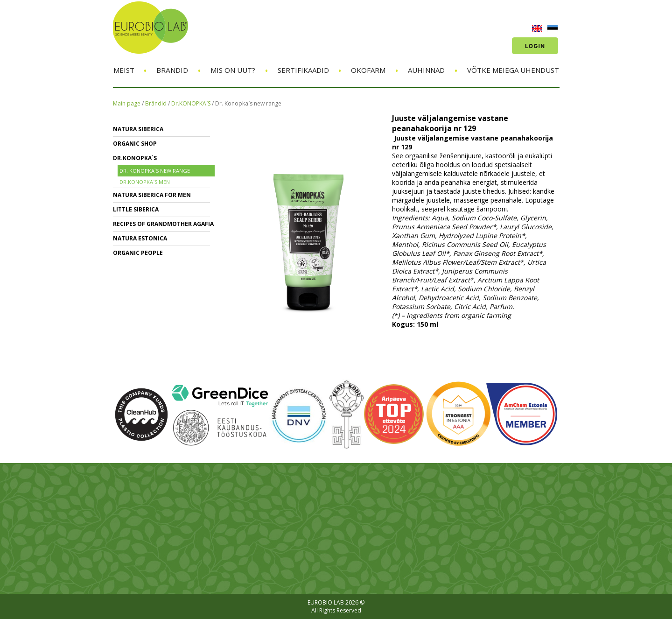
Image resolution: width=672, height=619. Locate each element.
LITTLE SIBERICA (136, 209)
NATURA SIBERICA (138, 129)
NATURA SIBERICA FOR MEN (152, 195)
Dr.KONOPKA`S (191, 103)
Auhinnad (426, 70)
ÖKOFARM (368, 70)
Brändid (172, 70)
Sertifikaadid (303, 70)
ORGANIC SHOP (135, 144)
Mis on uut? (233, 70)
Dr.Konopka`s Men (145, 182)
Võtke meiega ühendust (513, 70)
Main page (127, 103)
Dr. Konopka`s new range (248, 103)
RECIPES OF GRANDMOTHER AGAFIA (163, 224)
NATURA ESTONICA (140, 238)
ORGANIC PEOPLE (138, 253)
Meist (124, 70)
